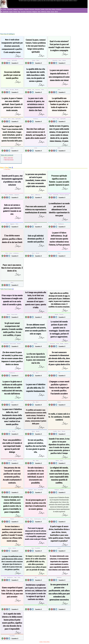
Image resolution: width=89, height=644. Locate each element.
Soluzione (17, 195)
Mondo (64, 60)
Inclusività (59, 9)
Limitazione (16, 253)
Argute (11, 12)
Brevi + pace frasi (9, 158)
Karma (53, 12)
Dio (2, 12)
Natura (54, 9)
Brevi (50, 9)
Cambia (43, 9)
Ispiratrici (31, 490)
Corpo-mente (14, 314)
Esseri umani (13, 344)
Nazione (66, 344)
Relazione (21, 9)
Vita (2, 9)
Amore (5, 9)
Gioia (39, 12)
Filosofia (27, 9)
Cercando (23, 12)
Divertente (10, 9)
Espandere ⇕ (15, 63)
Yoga (19, 12)
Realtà (62, 344)
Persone (61, 314)
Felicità (15, 12)
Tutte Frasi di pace (9, 160)
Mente (49, 12)
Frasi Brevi (8, 169)
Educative (37, 9)
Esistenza (36, 119)
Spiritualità (6, 12)
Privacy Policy (46, 642)
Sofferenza (44, 12)
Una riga (12, 89)
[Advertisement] (44, 23)
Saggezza (16, 9)
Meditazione (61, 224)
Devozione (29, 12)
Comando (10, 460)
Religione (35, 12)
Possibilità (40, 490)
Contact (41, 642)
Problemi (11, 195)
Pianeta (12, 519)
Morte (56, 12)
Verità (47, 9)
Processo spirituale (64, 195)
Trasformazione (38, 519)
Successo (32, 9)
